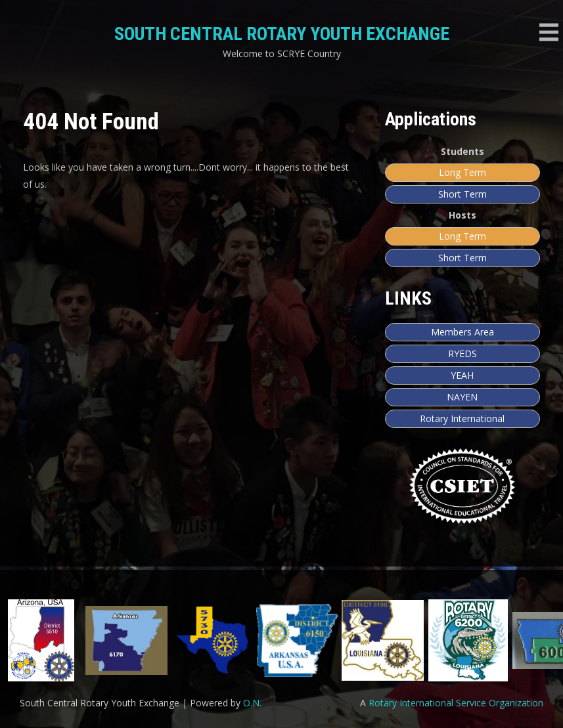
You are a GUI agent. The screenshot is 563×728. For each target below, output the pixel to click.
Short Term (462, 194)
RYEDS (462, 353)
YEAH (462, 375)
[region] (281, 640)
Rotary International (462, 418)
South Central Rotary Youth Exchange (282, 34)
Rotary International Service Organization (456, 703)
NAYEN (462, 397)
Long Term (462, 172)
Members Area (462, 332)
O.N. (252, 703)
